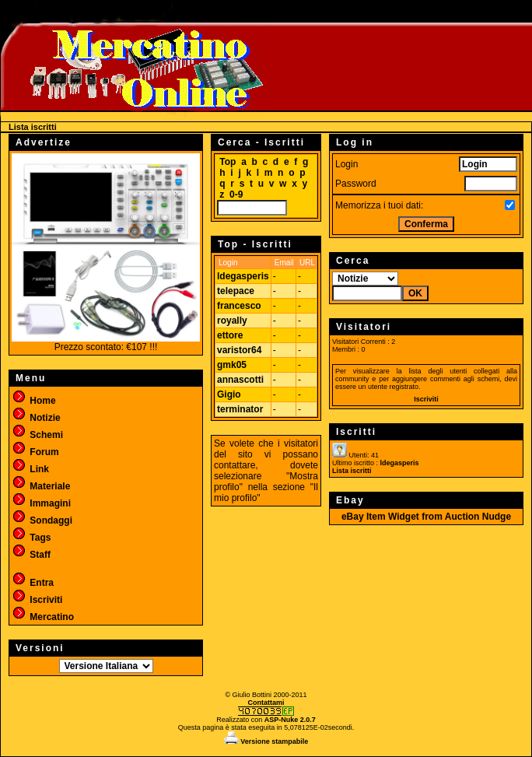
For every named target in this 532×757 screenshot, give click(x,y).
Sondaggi (42, 520)
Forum (35, 452)
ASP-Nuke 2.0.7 (290, 720)
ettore (230, 335)
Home (34, 401)
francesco (239, 306)
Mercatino (43, 617)
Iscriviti (37, 600)
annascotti (240, 380)
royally (232, 321)
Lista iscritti (352, 471)
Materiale (41, 486)
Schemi (37, 435)
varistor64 (239, 350)
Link (30, 469)
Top (227, 162)
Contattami (266, 703)
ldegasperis (243, 276)
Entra (33, 583)
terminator (240, 409)
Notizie (36, 418)
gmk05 (232, 365)
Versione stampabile (266, 741)
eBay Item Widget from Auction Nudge (426, 517)
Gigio (229, 394)
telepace (236, 291)
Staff (31, 555)
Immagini (41, 503)
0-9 (236, 195)
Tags (31, 538)
